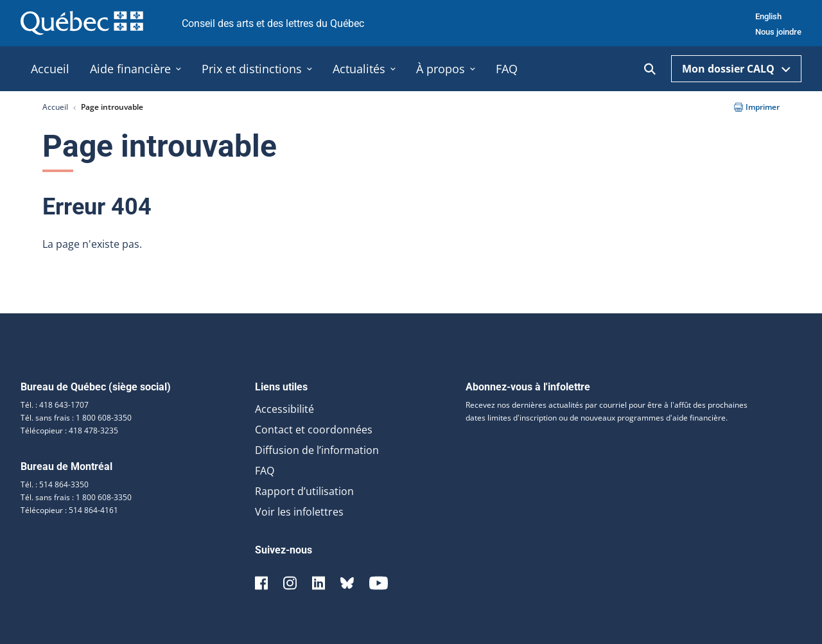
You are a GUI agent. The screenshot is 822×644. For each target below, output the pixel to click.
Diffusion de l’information (317, 450)
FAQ (265, 471)
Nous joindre (778, 32)
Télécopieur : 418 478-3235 (69, 431)
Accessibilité (284, 409)
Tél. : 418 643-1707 (55, 405)
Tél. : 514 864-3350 (55, 484)
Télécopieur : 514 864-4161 (69, 510)
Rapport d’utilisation (304, 491)
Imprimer (757, 107)
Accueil (55, 107)
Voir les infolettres (299, 512)
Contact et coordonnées (314, 430)
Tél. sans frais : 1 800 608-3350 (76, 418)
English (768, 16)
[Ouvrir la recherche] (650, 69)
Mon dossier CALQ (736, 69)
